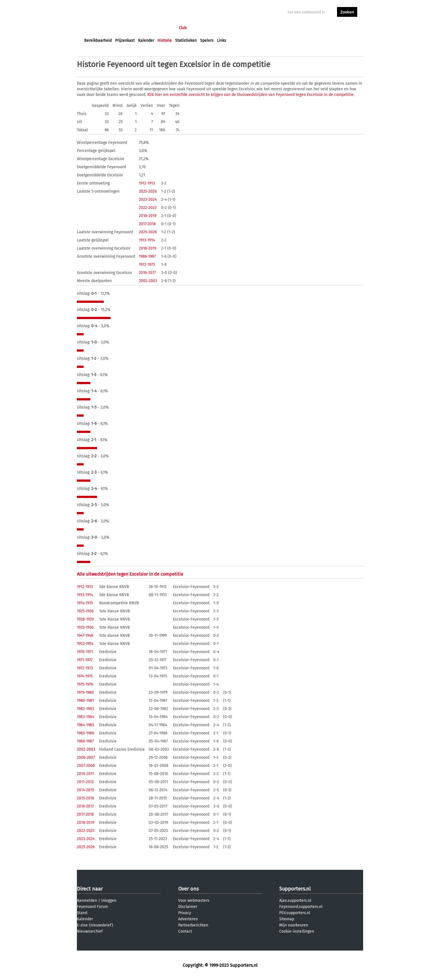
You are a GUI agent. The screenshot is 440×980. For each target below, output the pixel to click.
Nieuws (118, 28)
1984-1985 (85, 725)
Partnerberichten (193, 925)
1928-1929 (85, 619)
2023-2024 (148, 200)
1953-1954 (85, 644)
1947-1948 (85, 636)
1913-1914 (147, 240)
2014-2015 (85, 790)
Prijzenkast (125, 41)
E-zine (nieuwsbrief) (95, 925)
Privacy (185, 913)
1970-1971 (85, 652)
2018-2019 (148, 216)
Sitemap (287, 919)
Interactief (162, 28)
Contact (185, 931)
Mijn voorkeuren (294, 925)
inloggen (326, 28)
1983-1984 (85, 717)
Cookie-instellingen (297, 931)
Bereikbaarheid (98, 41)
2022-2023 (148, 208)
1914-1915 (85, 603)
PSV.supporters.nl (295, 913)
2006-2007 (86, 758)
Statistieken (186, 41)
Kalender (146, 41)
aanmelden (347, 28)
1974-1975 (85, 676)
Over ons (188, 889)
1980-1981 (85, 701)
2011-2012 (85, 782)
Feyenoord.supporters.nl (301, 907)
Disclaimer (188, 907)
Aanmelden (87, 901)
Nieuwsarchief (90, 931)
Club (183, 28)
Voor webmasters (194, 901)
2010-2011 (85, 774)
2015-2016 (85, 798)
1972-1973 (147, 265)
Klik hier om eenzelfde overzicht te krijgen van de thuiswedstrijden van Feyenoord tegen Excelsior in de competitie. (251, 95)
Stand (82, 913)
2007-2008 (86, 766)
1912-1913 (147, 183)
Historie (165, 41)
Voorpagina (94, 28)
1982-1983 (85, 709)
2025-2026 (148, 191)
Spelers (207, 41)
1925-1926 (85, 611)
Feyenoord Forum (92, 907)
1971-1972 (85, 660)
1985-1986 (85, 733)
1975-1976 (85, 684)
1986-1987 (147, 256)
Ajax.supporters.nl (295, 901)
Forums (139, 28)
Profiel (200, 28)
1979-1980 (85, 692)
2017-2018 (147, 224)
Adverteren (188, 919)
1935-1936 (85, 627)
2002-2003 (148, 281)
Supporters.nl (295, 889)
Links (222, 41)
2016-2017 (147, 273)
